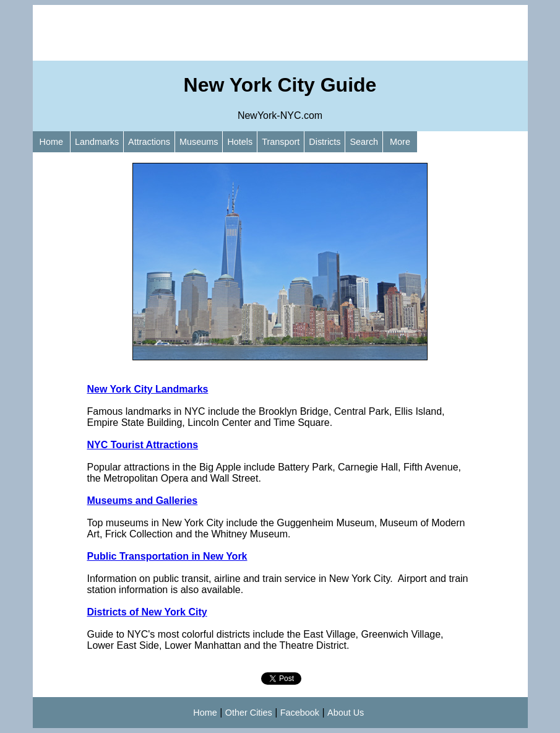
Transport (281, 142)
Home (51, 142)
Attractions (149, 142)
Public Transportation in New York (167, 556)
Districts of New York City (147, 612)
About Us (346, 713)
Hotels (240, 142)
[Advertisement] (280, 33)
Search (364, 142)
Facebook (300, 713)
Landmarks (97, 142)
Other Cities (249, 713)
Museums (199, 142)
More (400, 142)
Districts (325, 142)
